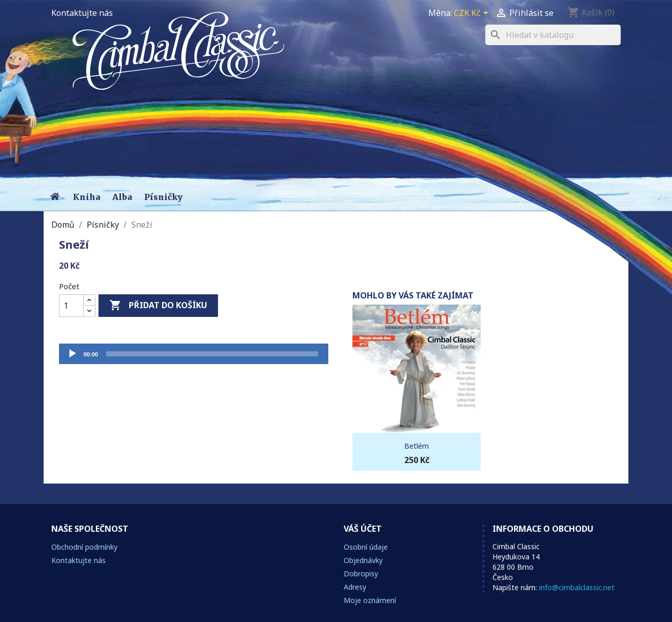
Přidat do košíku (158, 306)
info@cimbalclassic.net (577, 587)
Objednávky (363, 560)
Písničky (163, 197)
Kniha (86, 197)
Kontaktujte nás (82, 13)
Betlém (417, 446)
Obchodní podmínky (84, 547)
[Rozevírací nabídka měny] (473, 14)
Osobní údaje (366, 547)
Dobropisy (361, 574)
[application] (194, 354)
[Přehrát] (72, 354)
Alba (122, 197)
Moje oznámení (370, 600)
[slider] (212, 354)
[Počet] (71, 306)
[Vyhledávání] (553, 35)
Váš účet (363, 529)
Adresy (355, 587)
